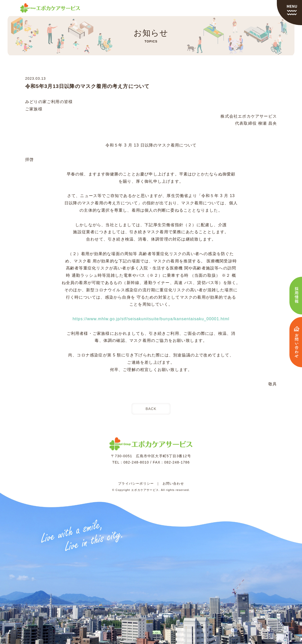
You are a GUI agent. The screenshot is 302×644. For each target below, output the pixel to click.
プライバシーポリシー (136, 484)
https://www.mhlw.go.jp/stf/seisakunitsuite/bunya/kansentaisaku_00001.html (151, 319)
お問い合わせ (173, 484)
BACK (151, 409)
